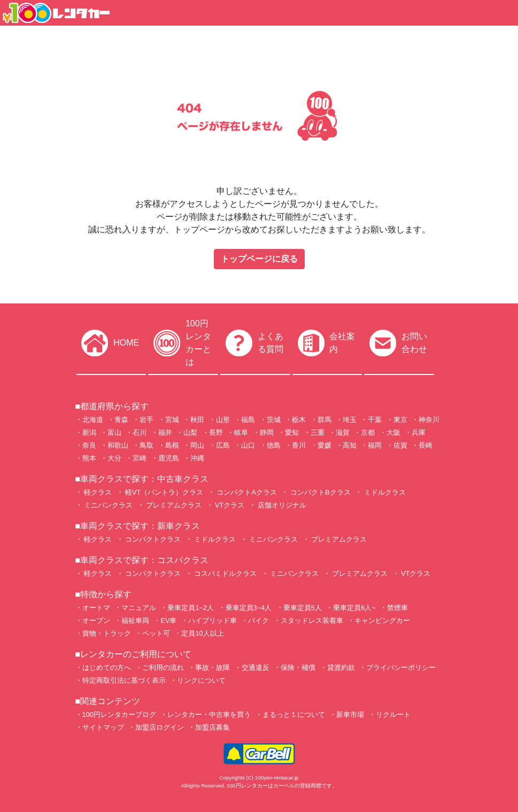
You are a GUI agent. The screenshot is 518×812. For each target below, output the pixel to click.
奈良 (89, 445)
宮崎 (140, 458)
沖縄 (197, 458)
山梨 (190, 432)
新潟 (89, 432)
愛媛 (324, 445)
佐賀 (400, 445)
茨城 (274, 420)
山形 (223, 420)
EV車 (168, 620)
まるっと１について (294, 715)
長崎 (426, 445)
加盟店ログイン (160, 727)
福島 (248, 420)
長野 (216, 432)
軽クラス (97, 492)
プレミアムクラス (173, 505)
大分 (114, 458)
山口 (248, 445)
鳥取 (146, 445)
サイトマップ (103, 727)
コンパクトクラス (152, 539)
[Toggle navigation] (504, 13)
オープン (96, 620)
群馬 (324, 420)
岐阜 (241, 432)
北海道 (93, 420)
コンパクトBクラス (319, 492)
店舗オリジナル (281, 505)
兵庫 (419, 432)
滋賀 (343, 432)
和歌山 (118, 445)
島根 (172, 445)
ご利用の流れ (163, 667)
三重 (318, 432)
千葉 (375, 420)
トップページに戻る (259, 259)
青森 (121, 420)
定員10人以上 (202, 633)
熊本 (89, 458)
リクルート (393, 715)
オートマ (96, 608)
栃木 (299, 420)
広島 (223, 445)
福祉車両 (135, 620)
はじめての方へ (107, 667)
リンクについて (201, 680)
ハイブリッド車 (212, 620)
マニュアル (139, 608)
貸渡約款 (341, 667)
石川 (140, 432)
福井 (165, 432)
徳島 (274, 445)
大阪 (393, 432)
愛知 (292, 432)
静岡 (267, 432)
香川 (299, 445)
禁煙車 (397, 608)
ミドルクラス (384, 492)
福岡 (375, 445)
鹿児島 (169, 458)
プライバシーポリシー (401, 667)
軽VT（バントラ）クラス (164, 492)
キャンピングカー (382, 620)
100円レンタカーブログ (119, 715)
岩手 (146, 420)
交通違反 (256, 667)
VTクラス (229, 505)
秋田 (197, 420)
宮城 (172, 420)
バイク (258, 620)
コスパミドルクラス (225, 573)
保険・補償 (298, 667)
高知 (350, 445)
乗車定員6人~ (354, 608)
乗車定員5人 (303, 608)
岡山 (197, 445)
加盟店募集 (212, 727)
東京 (400, 420)
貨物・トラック (107, 633)
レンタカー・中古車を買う (209, 715)
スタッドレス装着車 (312, 620)
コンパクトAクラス (246, 492)
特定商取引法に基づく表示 (124, 680)
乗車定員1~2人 (191, 608)
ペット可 (156, 633)
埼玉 (350, 420)
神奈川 (429, 420)
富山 (114, 432)
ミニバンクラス (108, 505)
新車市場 (350, 715)
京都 (368, 432)
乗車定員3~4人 (249, 608)
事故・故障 (212, 667)
